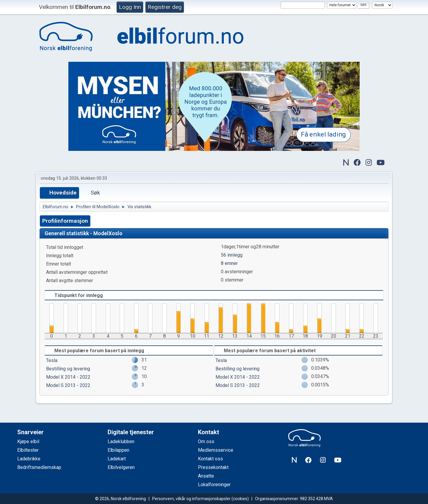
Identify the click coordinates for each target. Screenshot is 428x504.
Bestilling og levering (68, 369)
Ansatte (206, 476)
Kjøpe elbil (28, 441)
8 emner (229, 263)
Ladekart (117, 459)
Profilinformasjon (65, 221)
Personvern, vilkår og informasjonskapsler (191, 499)
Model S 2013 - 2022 (68, 385)
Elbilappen (118, 450)
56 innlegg (232, 255)
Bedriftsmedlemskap (39, 467)
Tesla (52, 360)
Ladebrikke (29, 459)
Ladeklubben (121, 441)
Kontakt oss (210, 459)
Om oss (206, 441)
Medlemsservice (216, 450)
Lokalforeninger (214, 485)
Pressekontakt (213, 467)
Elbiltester (28, 450)
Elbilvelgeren (121, 467)
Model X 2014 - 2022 (68, 377)
